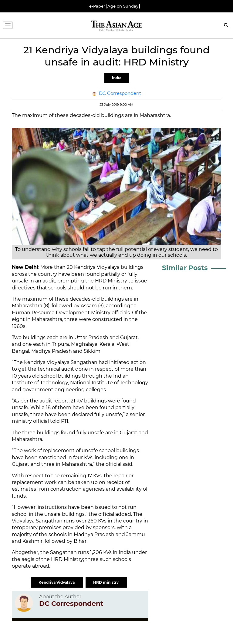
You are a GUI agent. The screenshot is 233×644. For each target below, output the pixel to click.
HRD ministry (106, 582)
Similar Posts (185, 268)
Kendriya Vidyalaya (57, 582)
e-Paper (97, 6)
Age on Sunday (123, 6)
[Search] (226, 26)
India (117, 78)
